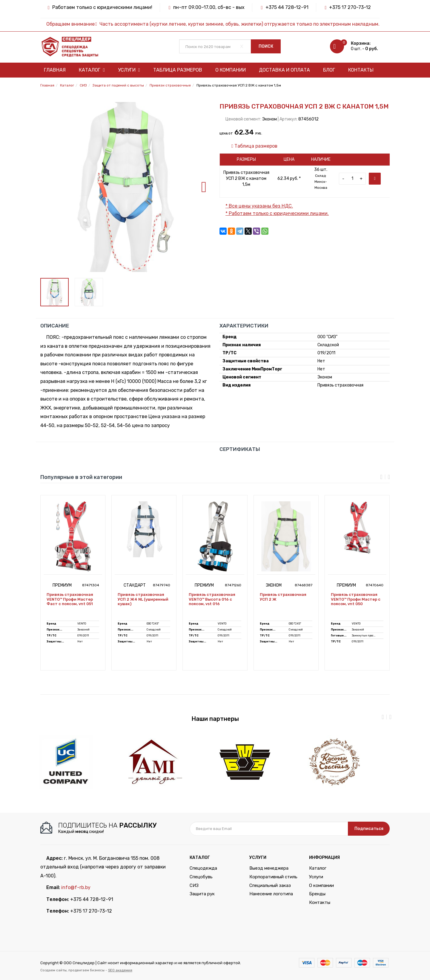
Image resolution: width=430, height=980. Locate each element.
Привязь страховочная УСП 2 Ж (283, 597)
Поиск (266, 46)
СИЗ (194, 885)
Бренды (317, 894)
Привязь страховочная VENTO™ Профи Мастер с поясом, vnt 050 (356, 599)
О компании (231, 70)
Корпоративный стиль (273, 877)
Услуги (129, 70)
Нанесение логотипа (271, 894)
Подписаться (369, 829)
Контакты (361, 70)
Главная (55, 70)
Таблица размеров (178, 70)
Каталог (92, 70)
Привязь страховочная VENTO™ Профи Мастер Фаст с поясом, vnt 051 (70, 599)
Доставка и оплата (284, 70)
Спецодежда (203, 868)
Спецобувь (201, 877)
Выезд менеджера (269, 868)
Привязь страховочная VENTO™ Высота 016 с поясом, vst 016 (212, 599)
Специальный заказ (270, 885)
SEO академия (120, 970)
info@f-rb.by (76, 887)
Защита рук (202, 894)
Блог (329, 70)
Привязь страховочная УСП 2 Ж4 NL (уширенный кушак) (143, 599)
